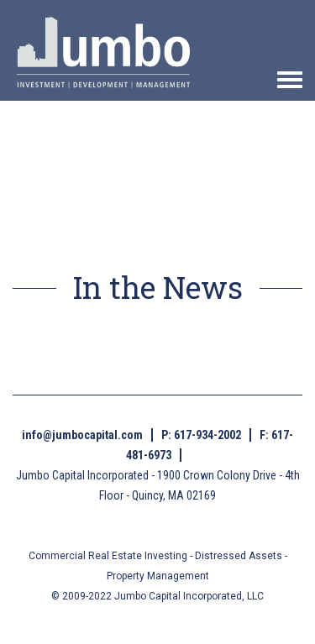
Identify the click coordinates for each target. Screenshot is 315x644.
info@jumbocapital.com (82, 435)
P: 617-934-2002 (201, 435)
